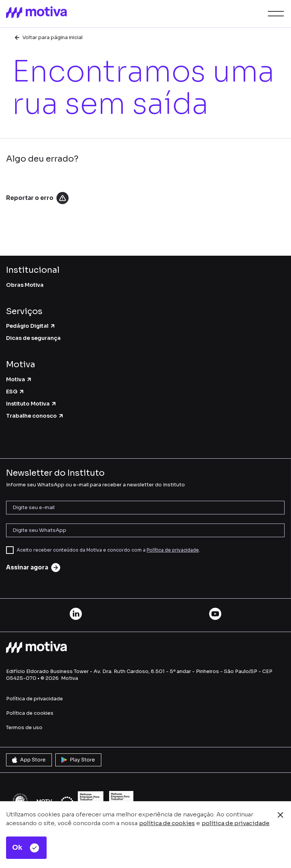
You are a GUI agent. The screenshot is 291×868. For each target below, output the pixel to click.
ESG (15, 392)
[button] (274, 14)
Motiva (19, 379)
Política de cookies (30, 713)
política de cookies (167, 823)
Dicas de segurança (33, 338)
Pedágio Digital (31, 326)
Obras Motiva (25, 285)
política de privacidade (235, 823)
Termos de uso (24, 727)
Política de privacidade (173, 550)
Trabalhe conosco (35, 416)
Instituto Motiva (31, 404)
